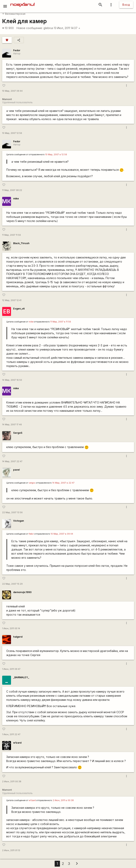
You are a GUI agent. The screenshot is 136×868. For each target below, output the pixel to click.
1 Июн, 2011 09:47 (11, 669)
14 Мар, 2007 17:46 (12, 425)
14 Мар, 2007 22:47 (12, 461)
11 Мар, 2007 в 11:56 (61, 322)
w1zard (17, 743)
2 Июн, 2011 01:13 (11, 850)
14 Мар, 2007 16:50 (12, 380)
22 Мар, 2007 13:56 (12, 512)
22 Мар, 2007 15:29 (12, 584)
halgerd (18, 637)
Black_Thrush (21, 243)
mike (16, 199)
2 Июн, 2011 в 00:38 (63, 800)
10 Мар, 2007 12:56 (12, 133)
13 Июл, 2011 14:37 (67, 28)
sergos (32, 483)
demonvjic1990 (22, 592)
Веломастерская (14, 14)
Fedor (17, 50)
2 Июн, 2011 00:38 (12, 782)
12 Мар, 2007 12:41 (12, 300)
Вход (126, 5)
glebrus (48, 28)
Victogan (19, 521)
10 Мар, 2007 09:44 (12, 91)
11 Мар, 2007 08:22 (12, 190)
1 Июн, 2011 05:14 (11, 628)
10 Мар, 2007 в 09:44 (62, 534)
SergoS (18, 433)
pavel (16, 470)
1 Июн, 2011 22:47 (11, 734)
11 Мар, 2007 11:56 (11, 235)
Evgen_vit (19, 309)
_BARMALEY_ (21, 677)
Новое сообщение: (30, 28)
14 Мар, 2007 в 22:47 (63, 483)
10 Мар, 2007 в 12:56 (56, 155)
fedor (31, 534)
